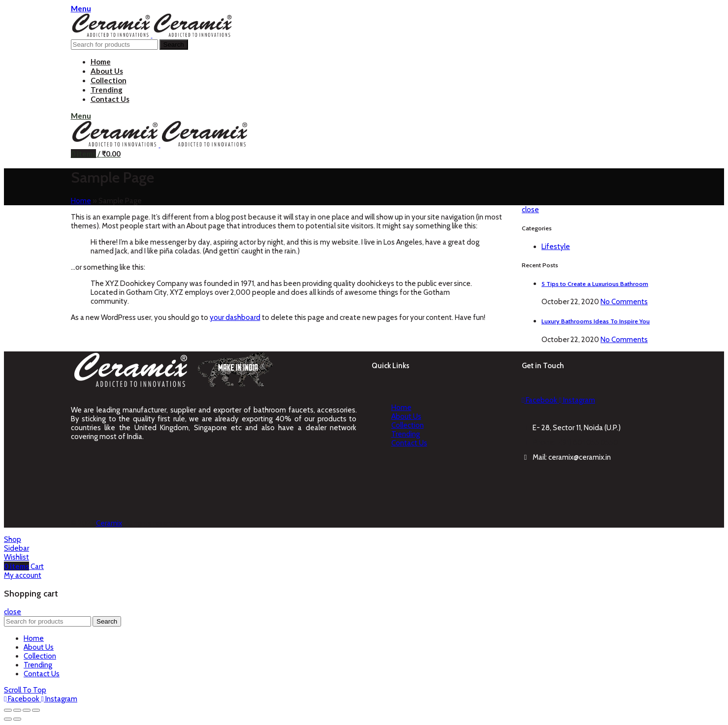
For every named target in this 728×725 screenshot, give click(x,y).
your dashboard (235, 317)
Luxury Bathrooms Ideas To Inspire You (596, 321)
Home (81, 201)
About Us (406, 416)
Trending (406, 434)
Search (174, 45)
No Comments (624, 302)
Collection (408, 425)
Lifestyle (556, 247)
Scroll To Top (25, 690)
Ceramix (109, 523)
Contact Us (409, 443)
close (530, 210)
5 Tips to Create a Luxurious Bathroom (595, 284)
